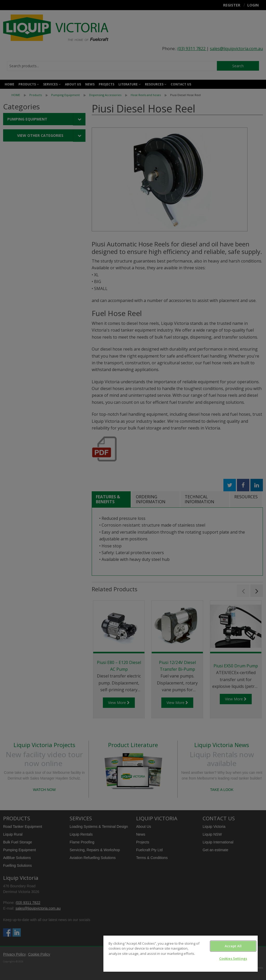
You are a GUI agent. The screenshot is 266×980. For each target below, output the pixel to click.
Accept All (233, 946)
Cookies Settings (233, 958)
